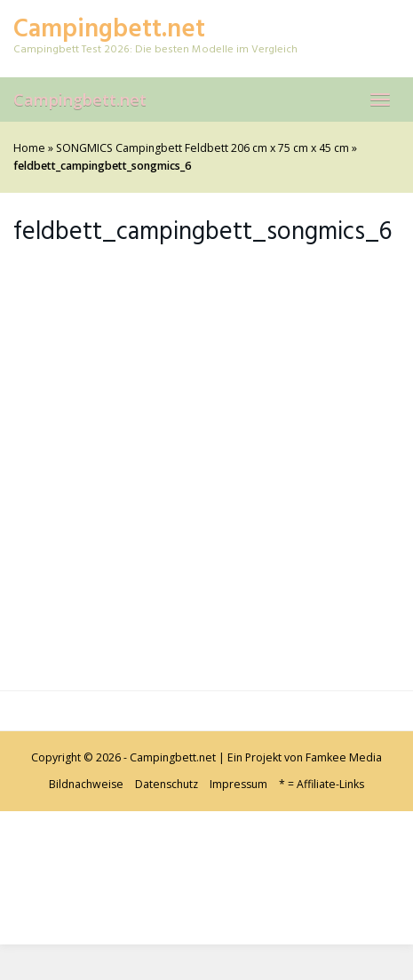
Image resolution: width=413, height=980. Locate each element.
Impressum (238, 784)
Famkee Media (344, 757)
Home (29, 148)
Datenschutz (167, 784)
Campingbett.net (80, 100)
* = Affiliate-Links (322, 784)
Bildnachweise (86, 784)
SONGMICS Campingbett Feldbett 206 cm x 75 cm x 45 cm (203, 148)
